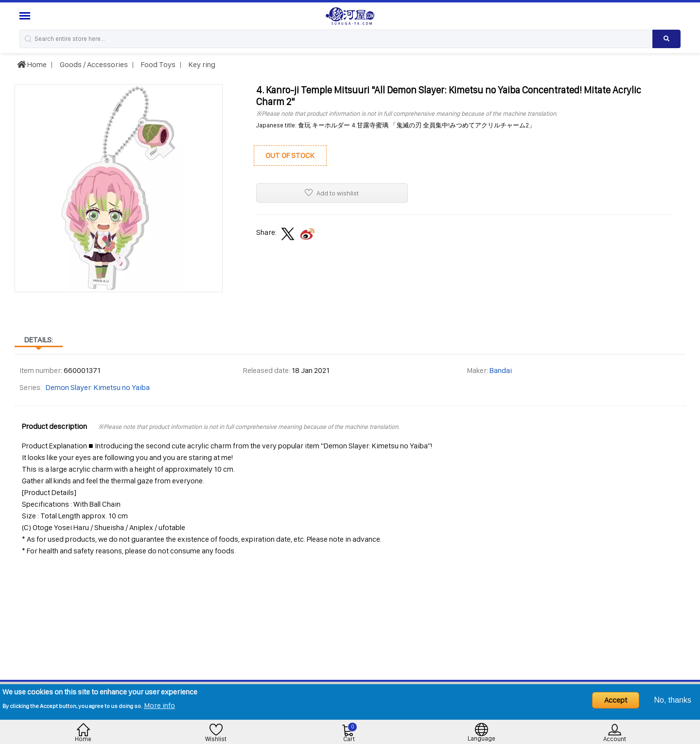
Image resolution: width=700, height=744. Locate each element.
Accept (616, 700)
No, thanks (673, 700)
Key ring (201, 64)
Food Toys (157, 64)
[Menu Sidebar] (26, 16)
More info (159, 705)
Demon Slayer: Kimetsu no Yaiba (98, 387)
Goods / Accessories (93, 64)
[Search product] (666, 39)
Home (32, 64)
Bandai (501, 370)
